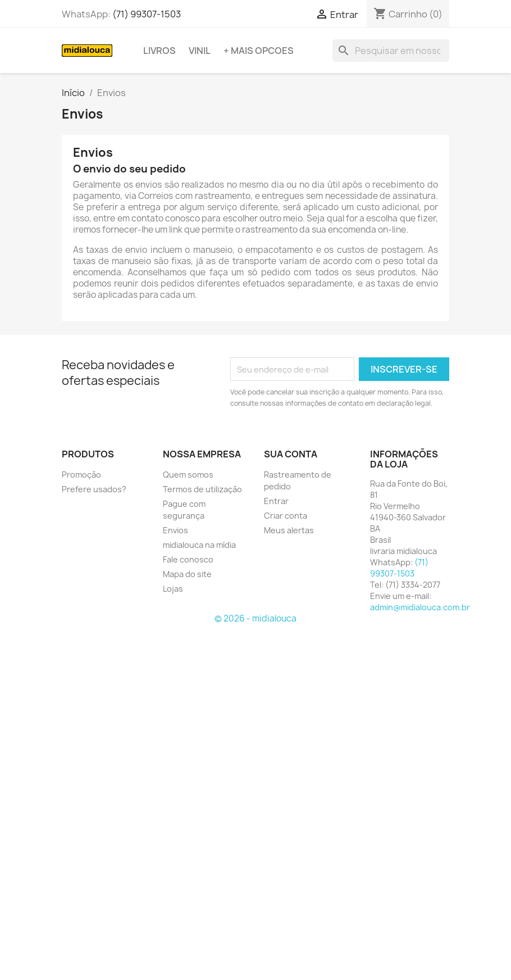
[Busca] (391, 51)
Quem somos (188, 475)
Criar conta (286, 516)
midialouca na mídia (199, 545)
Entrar (276, 501)
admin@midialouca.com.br (420, 607)
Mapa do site (187, 574)
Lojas (173, 589)
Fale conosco (188, 559)
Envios (175, 530)
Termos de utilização (202, 489)
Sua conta (291, 454)
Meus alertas (289, 530)
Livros (159, 51)
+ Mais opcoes (259, 51)
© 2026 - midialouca (255, 618)
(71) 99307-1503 (147, 14)
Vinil (200, 51)
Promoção (81, 475)
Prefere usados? (94, 489)
